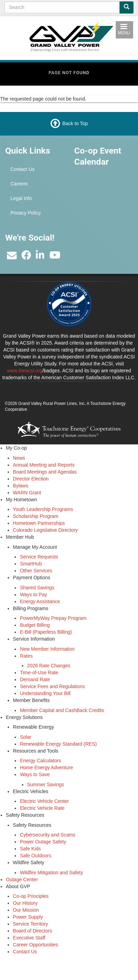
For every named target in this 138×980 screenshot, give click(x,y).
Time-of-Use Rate (39, 673)
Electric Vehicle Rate (42, 808)
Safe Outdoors (35, 856)
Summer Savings (46, 784)
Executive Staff (29, 938)
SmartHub (31, 564)
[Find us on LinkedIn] (40, 257)
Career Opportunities (35, 945)
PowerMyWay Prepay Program (53, 618)
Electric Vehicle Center (44, 801)
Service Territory (30, 924)
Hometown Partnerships (39, 523)
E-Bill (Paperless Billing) (46, 632)
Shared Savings (37, 588)
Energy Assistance (40, 601)
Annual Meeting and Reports (44, 465)
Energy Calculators (40, 761)
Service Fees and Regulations (52, 686)
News (19, 458)
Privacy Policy (26, 213)
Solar (26, 737)
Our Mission (26, 910)
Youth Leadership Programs (43, 509)
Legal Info (21, 198)
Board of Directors (33, 931)
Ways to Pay (33, 595)
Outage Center (22, 879)
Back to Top (75, 123)
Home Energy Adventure (46, 767)
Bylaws (21, 486)
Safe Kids (30, 849)
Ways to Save (35, 774)
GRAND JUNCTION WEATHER (104, 206)
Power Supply (28, 917)
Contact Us (22, 169)
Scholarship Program (36, 516)
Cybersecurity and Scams (48, 835)
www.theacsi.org (25, 371)
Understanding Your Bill (45, 693)
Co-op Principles (31, 896)
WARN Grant (27, 493)
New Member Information (47, 649)
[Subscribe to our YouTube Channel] (55, 257)
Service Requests (39, 557)
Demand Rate (35, 679)
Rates (26, 656)
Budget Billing (35, 625)
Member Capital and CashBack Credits (62, 710)
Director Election (31, 479)
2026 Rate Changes (49, 666)
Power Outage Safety (43, 842)
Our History (25, 903)
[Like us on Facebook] (26, 257)
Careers (19, 184)
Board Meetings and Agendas (45, 472)
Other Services (36, 571)
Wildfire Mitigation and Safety (51, 873)
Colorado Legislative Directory (45, 530)
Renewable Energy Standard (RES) (58, 744)
